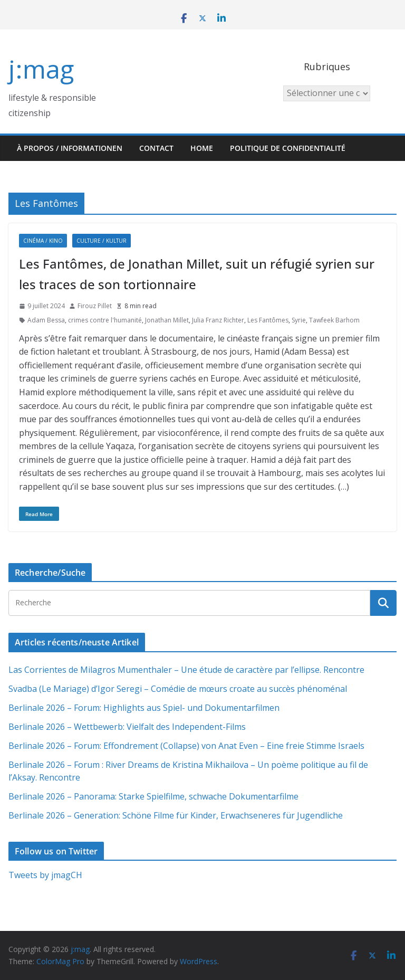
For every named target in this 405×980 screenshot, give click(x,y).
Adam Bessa (46, 320)
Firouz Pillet (95, 306)
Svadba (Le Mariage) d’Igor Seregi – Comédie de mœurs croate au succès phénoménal (178, 689)
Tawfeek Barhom (334, 320)
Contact (156, 148)
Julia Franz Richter (218, 320)
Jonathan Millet (167, 320)
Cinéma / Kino (43, 241)
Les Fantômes (268, 320)
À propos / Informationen (70, 148)
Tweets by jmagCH (45, 875)
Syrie (299, 320)
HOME (202, 148)
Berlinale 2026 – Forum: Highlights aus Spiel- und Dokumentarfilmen (144, 708)
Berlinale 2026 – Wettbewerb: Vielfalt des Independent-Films (127, 727)
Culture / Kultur (102, 241)
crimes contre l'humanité (105, 320)
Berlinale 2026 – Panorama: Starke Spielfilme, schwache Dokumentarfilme (153, 796)
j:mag (41, 69)
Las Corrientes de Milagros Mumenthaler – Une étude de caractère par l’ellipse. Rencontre (186, 670)
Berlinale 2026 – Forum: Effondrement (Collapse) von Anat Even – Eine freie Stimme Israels (186, 746)
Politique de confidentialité (288, 148)
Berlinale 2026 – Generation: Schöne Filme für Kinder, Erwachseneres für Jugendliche (176, 815)
